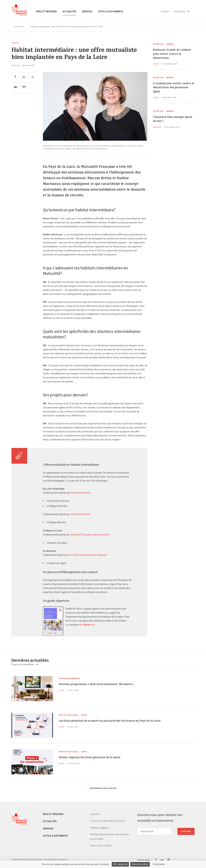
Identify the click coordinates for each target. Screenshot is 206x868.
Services (87, 11)
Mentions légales (99, 828)
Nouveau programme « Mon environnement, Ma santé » (114, 686)
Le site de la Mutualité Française (107, 821)
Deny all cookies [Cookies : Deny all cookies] (140, 864)
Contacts (95, 814)
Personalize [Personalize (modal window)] (159, 864)
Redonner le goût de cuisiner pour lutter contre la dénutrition (172, 54)
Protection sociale (68, 715)
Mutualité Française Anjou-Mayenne (90, 535)
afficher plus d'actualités (103, 788)
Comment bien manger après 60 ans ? (173, 119)
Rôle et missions (46, 11)
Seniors (15, 43)
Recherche (180, 11)
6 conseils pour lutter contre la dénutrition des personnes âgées (174, 88)
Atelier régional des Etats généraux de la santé (104, 759)
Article (156, 64)
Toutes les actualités (25, 664)
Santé (84, 715)
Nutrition (158, 44)
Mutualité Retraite (81, 493)
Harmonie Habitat (80, 514)
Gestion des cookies (101, 845)
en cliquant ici (87, 625)
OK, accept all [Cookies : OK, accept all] (120, 864)
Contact (165, 11)
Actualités (69, 11)
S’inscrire (186, 831)
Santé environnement (69, 678)
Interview (15, 65)
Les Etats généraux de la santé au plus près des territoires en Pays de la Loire (115, 725)
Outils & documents (111, 11)
